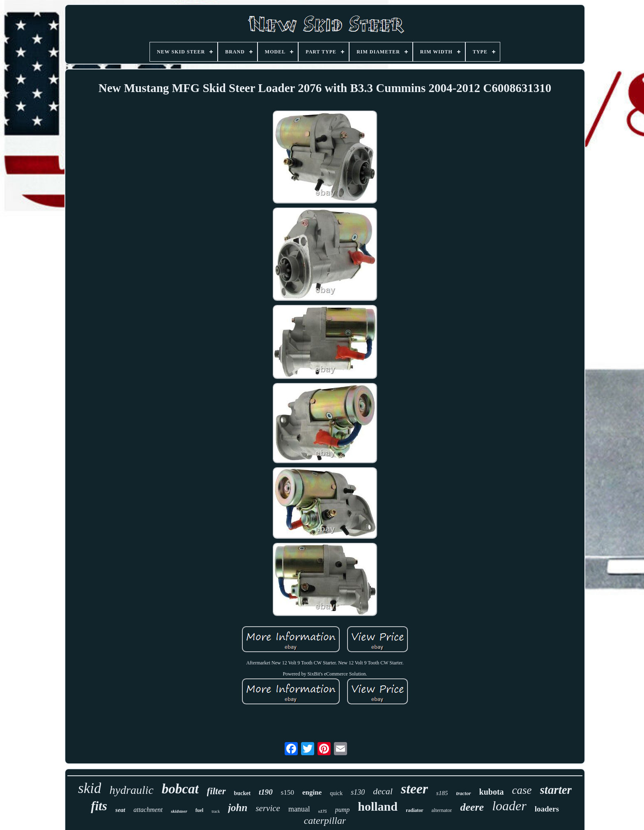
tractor (463, 793)
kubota (492, 792)
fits (99, 806)
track (216, 811)
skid (90, 788)
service (268, 808)
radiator (415, 810)
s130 (358, 792)
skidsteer (179, 811)
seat (120, 810)
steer (414, 789)
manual (299, 809)
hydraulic (131, 790)
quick (336, 793)
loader (509, 806)
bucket (242, 793)
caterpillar (325, 821)
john (238, 808)
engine (312, 792)
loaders (547, 809)
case (522, 790)
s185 (442, 793)
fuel (199, 810)
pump (343, 810)
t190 (266, 792)
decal (383, 791)
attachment (148, 810)
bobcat (180, 789)
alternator (442, 810)
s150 (287, 792)
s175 (323, 811)
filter (216, 791)
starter (556, 790)
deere (472, 807)
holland (378, 806)
